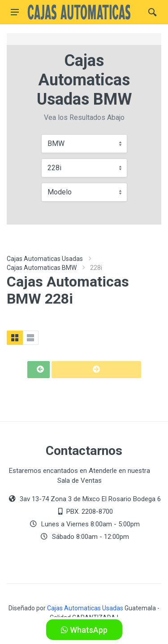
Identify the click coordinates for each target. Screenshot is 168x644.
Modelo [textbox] (60, 192)
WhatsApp (84, 630)
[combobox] (84, 144)
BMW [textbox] (56, 143)
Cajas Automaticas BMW (42, 268)
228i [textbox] (54, 168)
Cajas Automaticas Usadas (45, 259)
